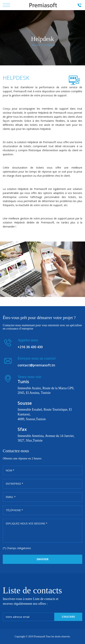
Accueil (36, 45)
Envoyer (43, 559)
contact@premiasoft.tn (36, 365)
